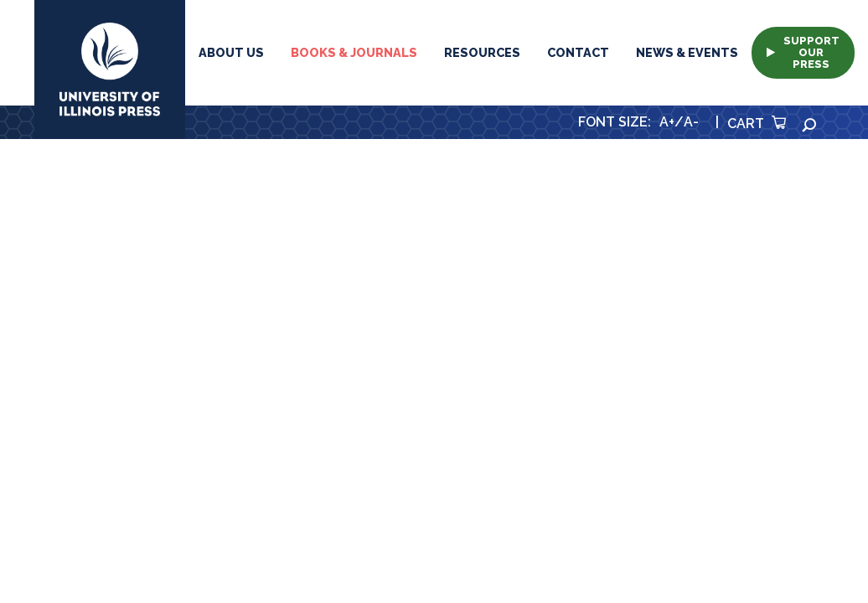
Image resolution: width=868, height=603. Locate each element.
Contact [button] (578, 52)
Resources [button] (482, 52)
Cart (757, 124)
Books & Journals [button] (354, 52)
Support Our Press (803, 52)
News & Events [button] (687, 52)
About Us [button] (231, 52)
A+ (667, 122)
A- (691, 122)
